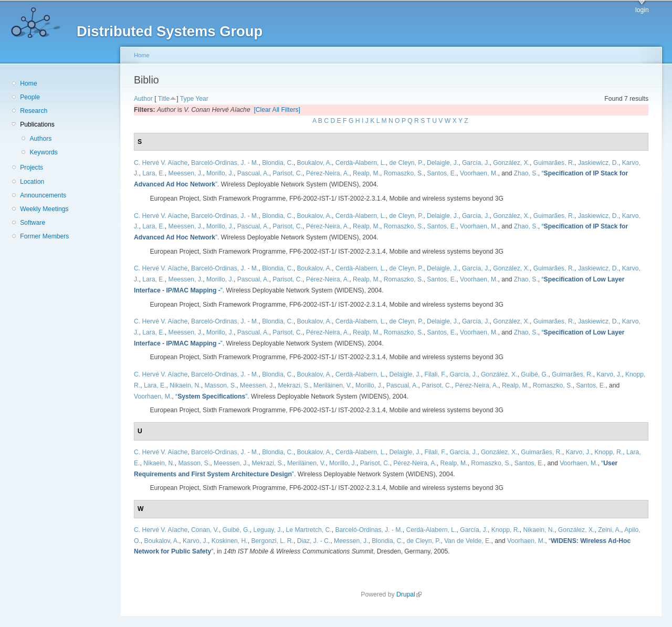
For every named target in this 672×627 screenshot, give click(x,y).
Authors (40, 139)
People (30, 97)
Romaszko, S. (404, 173)
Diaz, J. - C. (314, 541)
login (642, 10)
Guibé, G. (534, 374)
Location (32, 182)
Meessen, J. (186, 173)
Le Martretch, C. (309, 530)
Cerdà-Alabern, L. (361, 163)
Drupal (409, 594)
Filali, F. (435, 374)
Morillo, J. (220, 173)
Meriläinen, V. (333, 385)
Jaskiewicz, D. (598, 163)
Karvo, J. (609, 374)
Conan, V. (205, 530)
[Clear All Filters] (277, 110)
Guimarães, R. (554, 163)
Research (34, 111)
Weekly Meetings (44, 209)
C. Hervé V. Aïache (161, 163)
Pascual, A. (253, 173)
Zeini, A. (610, 530)
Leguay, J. (268, 530)
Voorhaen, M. (479, 173)
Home (28, 83)
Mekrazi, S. (294, 385)
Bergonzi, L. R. (272, 541)
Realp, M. (366, 173)
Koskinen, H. (230, 541)
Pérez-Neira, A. (328, 173)
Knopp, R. (608, 452)
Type (187, 99)
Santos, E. (442, 173)
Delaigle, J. (443, 163)
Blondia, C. (277, 163)
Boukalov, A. (314, 163)
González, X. (511, 163)
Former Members (44, 236)
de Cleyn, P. (407, 163)
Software (33, 223)
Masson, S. (220, 385)
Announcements (43, 195)
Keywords (43, 152)
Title (164, 99)
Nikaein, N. (185, 385)
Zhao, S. (526, 173)
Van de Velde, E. (468, 541)
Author (143, 99)
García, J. (476, 163)
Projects (31, 168)
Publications (37, 124)
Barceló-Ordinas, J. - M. (225, 163)
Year (202, 99)
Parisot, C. (287, 173)
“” (211, 396)
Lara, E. (154, 173)
